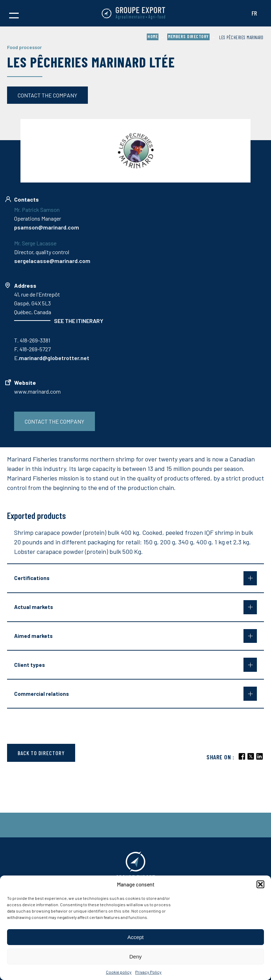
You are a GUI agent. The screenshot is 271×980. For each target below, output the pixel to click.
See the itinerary (79, 321)
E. (52, 358)
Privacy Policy (148, 972)
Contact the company (47, 95)
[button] (260, 884)
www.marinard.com (37, 391)
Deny (135, 957)
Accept (135, 937)
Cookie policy (119, 972)
